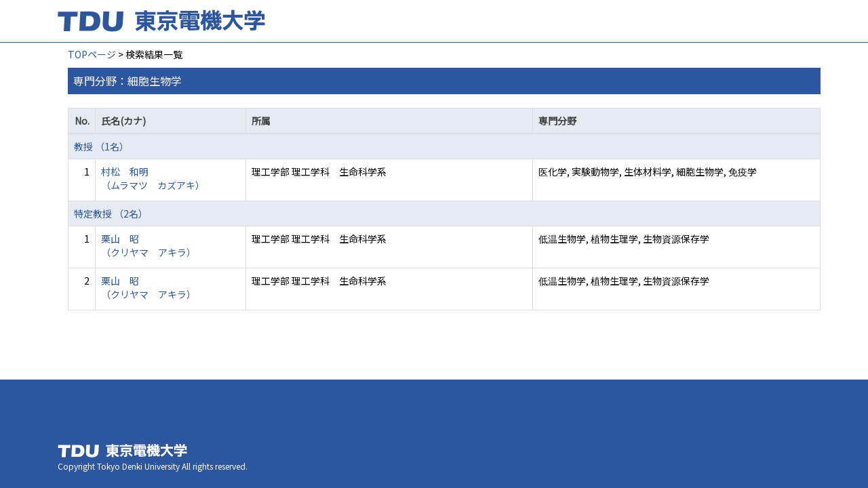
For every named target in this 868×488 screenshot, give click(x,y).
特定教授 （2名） (111, 213)
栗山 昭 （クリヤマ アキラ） (149, 245)
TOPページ (92, 54)
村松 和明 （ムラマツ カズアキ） (153, 178)
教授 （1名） (101, 146)
